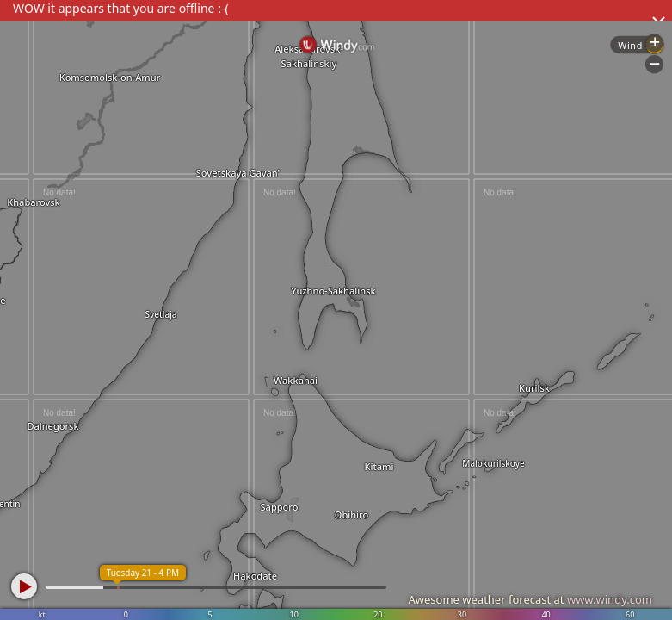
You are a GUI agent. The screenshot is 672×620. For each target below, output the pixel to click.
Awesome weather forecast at (530, 599)
